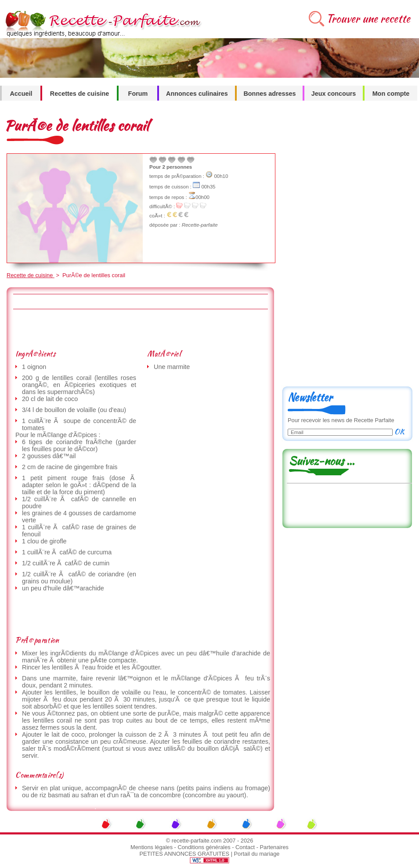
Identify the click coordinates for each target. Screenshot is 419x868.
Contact (245, 847)
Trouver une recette (368, 19)
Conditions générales (204, 847)
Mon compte (391, 94)
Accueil (21, 94)
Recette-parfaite (200, 225)
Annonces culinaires (197, 94)
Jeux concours (334, 94)
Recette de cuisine (31, 275)
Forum (138, 94)
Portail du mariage (257, 854)
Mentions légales (152, 847)
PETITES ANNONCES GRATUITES (185, 854)
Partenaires (274, 847)
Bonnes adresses (269, 94)
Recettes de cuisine (79, 94)
